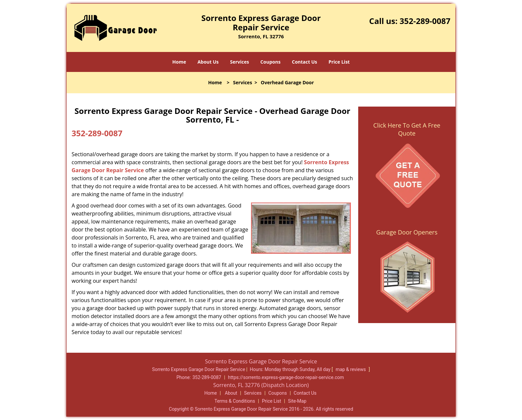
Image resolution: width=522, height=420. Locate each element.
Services (240, 62)
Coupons (270, 62)
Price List (339, 62)
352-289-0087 (425, 21)
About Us (208, 62)
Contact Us (305, 62)
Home (179, 62)
